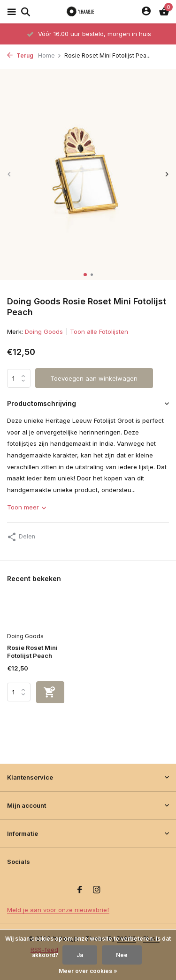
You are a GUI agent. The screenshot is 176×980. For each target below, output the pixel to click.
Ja (80, 955)
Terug (20, 55)
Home (50, 55)
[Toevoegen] (50, 692)
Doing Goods (44, 332)
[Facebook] (80, 890)
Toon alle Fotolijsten (99, 332)
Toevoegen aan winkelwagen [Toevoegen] (94, 378)
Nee (122, 955)
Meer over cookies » (88, 971)
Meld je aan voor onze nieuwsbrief (58, 910)
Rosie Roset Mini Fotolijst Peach (32, 652)
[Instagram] (97, 890)
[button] (85, 275)
